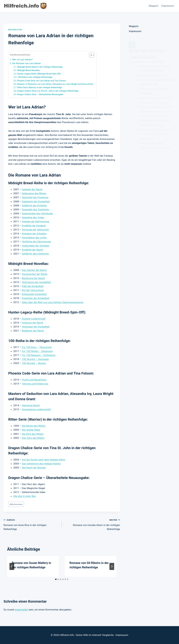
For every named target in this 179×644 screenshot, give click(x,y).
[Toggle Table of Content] (90, 55)
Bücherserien (16, 504)
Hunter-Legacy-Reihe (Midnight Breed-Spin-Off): (39, 74)
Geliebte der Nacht (32, 189)
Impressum (168, 6)
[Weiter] (112, 566)
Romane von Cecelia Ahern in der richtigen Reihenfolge (92, 524)
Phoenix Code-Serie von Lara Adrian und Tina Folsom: (42, 81)
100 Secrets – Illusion (34, 363)
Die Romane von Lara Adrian (27, 63)
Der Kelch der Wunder (34, 468)
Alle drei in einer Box (25, 496)
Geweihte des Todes (33, 217)
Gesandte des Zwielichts (36, 209)
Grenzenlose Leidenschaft (36, 409)
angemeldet (21, 610)
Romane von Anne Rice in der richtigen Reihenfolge (31, 524)
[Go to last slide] (12, 566)
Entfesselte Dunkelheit (34, 294)
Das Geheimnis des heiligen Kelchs (41, 464)
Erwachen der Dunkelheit (36, 298)
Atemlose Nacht (31, 405)
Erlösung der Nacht (32, 323)
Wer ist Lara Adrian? (22, 60)
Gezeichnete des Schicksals (37, 213)
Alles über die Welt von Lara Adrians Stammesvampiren (53, 302)
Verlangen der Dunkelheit (36, 327)
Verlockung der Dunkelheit (36, 282)
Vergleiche (108, 635)
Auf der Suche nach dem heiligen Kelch (44, 460)
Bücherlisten (15, 30)
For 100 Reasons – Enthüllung (39, 355)
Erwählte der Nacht (32, 250)
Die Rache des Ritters (34, 426)
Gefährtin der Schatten (34, 206)
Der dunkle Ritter (31, 430)
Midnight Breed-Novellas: (29, 70)
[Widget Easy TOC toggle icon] (172, 44)
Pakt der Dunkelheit (33, 286)
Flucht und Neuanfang (34, 380)
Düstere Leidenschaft (34, 319)
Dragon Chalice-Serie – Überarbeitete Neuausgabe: (40, 94)
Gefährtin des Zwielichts (35, 254)
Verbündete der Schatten (36, 246)
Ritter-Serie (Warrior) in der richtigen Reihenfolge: (40, 87)
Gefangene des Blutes (34, 193)
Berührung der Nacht (33, 278)
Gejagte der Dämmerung (35, 221)
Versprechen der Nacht (35, 274)
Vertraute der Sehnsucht (35, 230)
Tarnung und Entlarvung (35, 384)
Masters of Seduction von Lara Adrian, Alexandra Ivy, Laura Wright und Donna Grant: (55, 84)
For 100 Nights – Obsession (37, 351)
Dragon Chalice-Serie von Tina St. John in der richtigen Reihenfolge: (48, 91)
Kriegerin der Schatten (34, 234)
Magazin (154, 6)
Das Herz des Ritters (33, 438)
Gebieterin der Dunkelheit (36, 202)
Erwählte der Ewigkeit (34, 226)
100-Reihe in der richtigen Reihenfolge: (35, 77)
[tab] (56, 579)
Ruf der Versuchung (33, 290)
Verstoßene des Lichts (34, 238)
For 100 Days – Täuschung (37, 347)
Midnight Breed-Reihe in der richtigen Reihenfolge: (40, 67)
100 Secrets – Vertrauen (35, 359)
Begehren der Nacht (33, 331)
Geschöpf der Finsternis (35, 197)
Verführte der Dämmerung (36, 242)
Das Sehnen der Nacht (34, 270)
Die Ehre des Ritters (33, 434)
